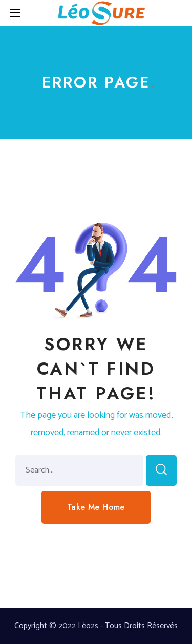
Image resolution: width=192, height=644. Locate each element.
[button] (96, 507)
